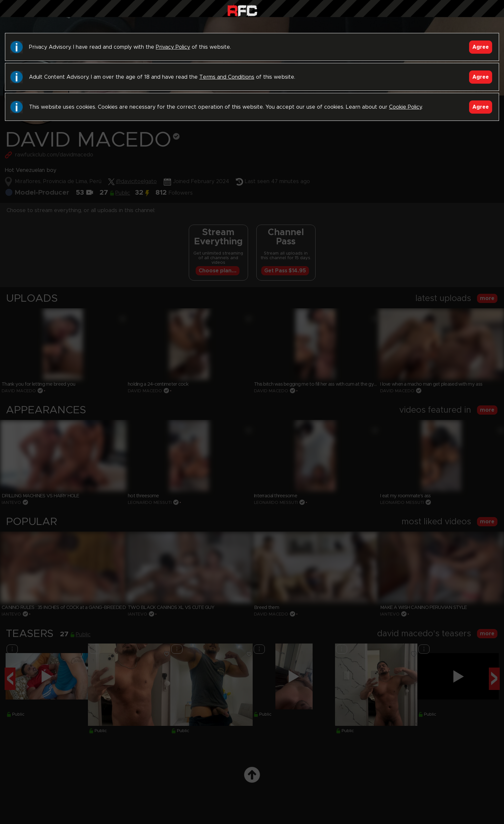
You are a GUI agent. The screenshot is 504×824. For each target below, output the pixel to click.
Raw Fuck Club (242, 10)
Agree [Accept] (481, 47)
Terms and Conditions (227, 77)
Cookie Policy (405, 107)
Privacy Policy (173, 47)
